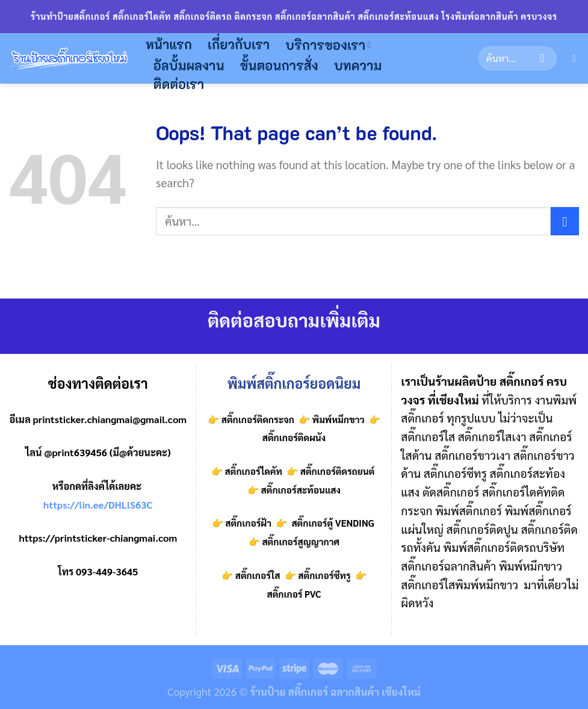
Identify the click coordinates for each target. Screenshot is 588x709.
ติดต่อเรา (179, 84)
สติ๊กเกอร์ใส (258, 575)
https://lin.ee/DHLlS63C (98, 505)
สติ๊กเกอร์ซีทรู (324, 575)
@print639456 (76, 452)
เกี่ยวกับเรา (239, 44)
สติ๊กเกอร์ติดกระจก (258, 420)
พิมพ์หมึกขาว (339, 420)
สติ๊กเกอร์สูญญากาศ (301, 542)
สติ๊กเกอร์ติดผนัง (294, 438)
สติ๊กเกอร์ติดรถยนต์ (336, 471)
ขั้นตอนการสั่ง (279, 65)
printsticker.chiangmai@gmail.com (110, 419)
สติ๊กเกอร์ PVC (294, 594)
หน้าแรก (169, 44)
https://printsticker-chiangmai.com (98, 538)
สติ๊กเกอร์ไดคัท (254, 471)
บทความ (358, 65)
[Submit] (542, 58)
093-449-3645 (107, 571)
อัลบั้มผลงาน (189, 65)
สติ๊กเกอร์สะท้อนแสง (300, 490)
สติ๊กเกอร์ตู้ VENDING (333, 523)
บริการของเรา (328, 45)
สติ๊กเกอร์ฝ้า (248, 523)
